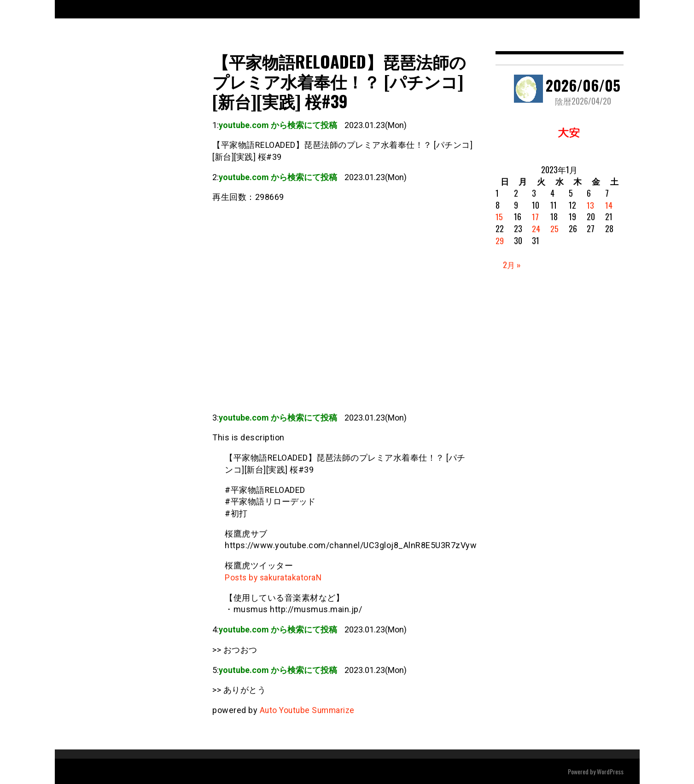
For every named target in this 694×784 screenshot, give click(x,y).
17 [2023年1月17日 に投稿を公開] (535, 216)
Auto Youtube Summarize (309, 710)
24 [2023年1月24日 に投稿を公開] (536, 228)
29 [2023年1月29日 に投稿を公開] (500, 240)
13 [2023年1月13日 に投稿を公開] (590, 205)
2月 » (512, 264)
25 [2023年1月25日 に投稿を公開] (554, 228)
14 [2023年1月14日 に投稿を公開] (609, 205)
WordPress (610, 771)
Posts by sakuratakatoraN (274, 577)
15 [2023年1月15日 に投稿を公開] (499, 216)
